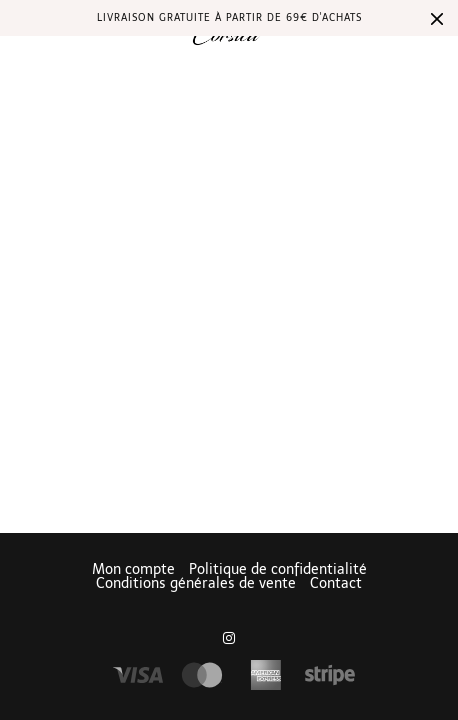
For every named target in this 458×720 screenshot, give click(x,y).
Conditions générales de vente (196, 584)
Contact (336, 584)
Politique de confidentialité (278, 570)
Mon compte (133, 570)
